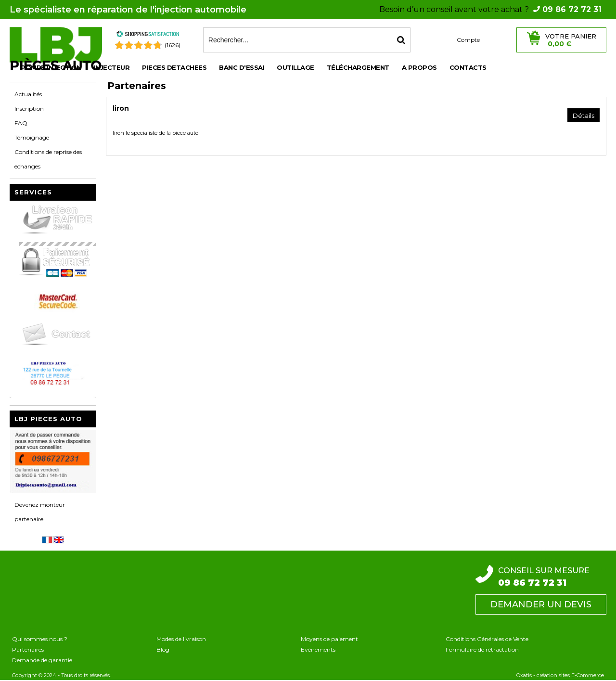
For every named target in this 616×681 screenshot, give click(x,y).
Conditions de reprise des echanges (48, 159)
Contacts (468, 67)
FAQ (21, 123)
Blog (163, 649)
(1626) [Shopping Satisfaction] (173, 45)
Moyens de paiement (329, 639)
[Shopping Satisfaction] (148, 35)
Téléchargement (358, 67)
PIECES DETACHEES (174, 67)
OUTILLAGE (295, 67)
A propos (419, 67)
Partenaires (28, 649)
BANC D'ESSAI (242, 67)
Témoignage (32, 137)
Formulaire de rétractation (482, 649)
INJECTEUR (112, 67)
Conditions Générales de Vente (487, 639)
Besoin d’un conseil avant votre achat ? (490, 9)
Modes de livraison (181, 639)
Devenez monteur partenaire (40, 512)
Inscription (29, 109)
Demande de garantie (42, 660)
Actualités (28, 94)
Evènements (318, 649)
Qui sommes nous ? (40, 639)
